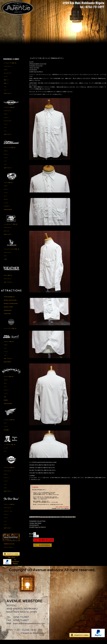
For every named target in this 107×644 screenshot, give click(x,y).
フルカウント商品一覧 (9, 345)
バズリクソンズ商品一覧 (9, 471)
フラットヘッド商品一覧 (9, 508)
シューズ (6, 207)
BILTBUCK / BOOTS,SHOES (10, 304)
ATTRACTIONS (7, 318)
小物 (5, 401)
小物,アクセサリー (8, 97)
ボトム (5, 387)
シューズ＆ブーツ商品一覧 (10, 448)
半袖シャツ (6, 87)
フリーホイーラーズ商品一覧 (10, 67)
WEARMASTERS (8, 314)
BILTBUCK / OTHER (8, 311)
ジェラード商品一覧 (8, 186)
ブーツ (5, 427)
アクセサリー (7, 210)
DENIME (6, 404)
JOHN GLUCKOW (8, 213)
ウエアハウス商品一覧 (9, 380)
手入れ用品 (6, 434)
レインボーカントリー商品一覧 (11, 228)
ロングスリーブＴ (8, 77)
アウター (6, 74)
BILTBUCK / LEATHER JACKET (11, 307)
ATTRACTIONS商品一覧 (9, 301)
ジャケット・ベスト (8, 515)
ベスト (5, 90)
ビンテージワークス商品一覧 (10, 332)
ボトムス (6, 203)
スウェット (6, 121)
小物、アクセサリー (8, 286)
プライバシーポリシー (9, 551)
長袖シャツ (6, 84)
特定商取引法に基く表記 (9, 548)
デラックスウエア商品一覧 (10, 151)
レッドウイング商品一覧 (9, 424)
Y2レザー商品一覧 (8, 279)
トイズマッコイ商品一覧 (9, 111)
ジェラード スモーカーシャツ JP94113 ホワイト (47, 62)
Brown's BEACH (7, 366)
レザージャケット (8, 70)
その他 (5, 263)
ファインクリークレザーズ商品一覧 (11, 253)
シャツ (5, 131)
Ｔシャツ (6, 80)
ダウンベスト (7, 235)
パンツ (5, 94)
